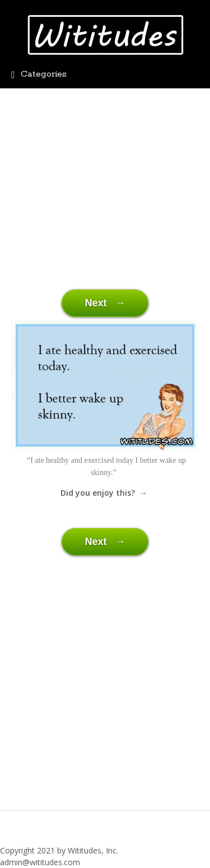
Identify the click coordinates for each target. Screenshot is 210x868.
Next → (105, 303)
